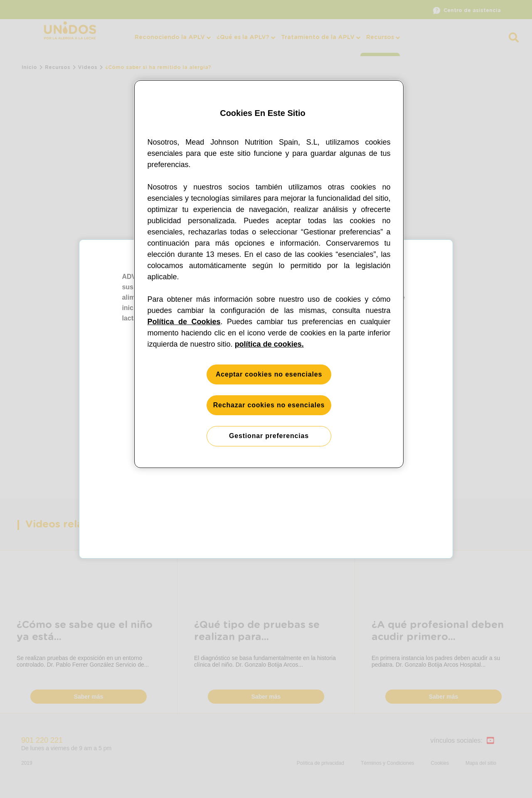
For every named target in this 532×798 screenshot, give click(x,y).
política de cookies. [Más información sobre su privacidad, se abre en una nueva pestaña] (269, 344)
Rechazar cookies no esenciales (269, 405)
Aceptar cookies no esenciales (269, 374)
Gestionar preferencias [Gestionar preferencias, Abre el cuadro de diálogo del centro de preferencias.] (269, 436)
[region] (269, 274)
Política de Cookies (184, 322)
